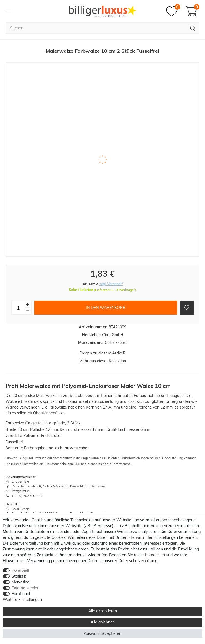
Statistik (19, 576)
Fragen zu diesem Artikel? (102, 353)
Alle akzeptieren (103, 611)
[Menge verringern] (28, 310)
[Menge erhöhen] (28, 305)
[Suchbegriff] (96, 28)
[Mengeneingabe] (18, 308)
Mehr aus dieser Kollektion (103, 361)
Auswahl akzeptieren (103, 633)
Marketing (20, 582)
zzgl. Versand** (111, 284)
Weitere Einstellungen (22, 600)
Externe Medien (25, 588)
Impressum (155, 555)
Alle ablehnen (103, 622)
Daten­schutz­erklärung (138, 561)
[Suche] (193, 28)
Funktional (21, 594)
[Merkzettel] (173, 11)
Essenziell (20, 570)
